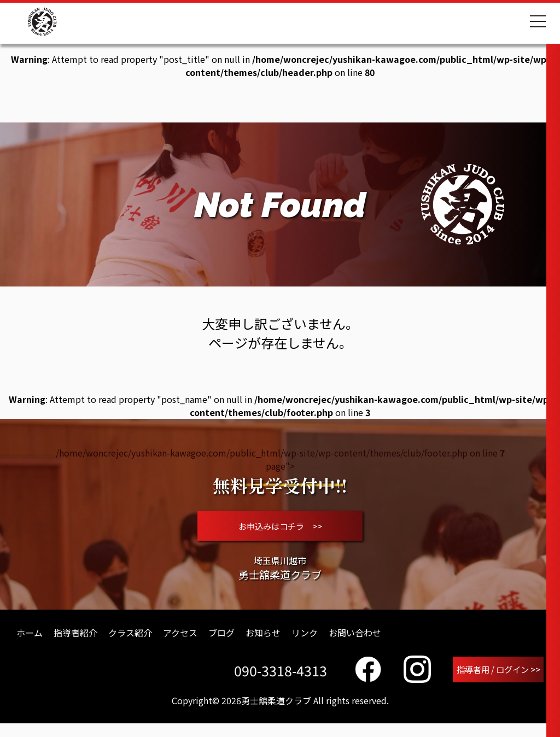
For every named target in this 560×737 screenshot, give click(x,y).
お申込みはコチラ (280, 531)
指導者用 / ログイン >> (496, 682)
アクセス (180, 644)
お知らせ (263, 644)
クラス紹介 (130, 644)
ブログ (221, 644)
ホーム (30, 644)
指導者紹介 (75, 644)
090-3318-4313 (276, 683)
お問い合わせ (355, 644)
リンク (305, 644)
